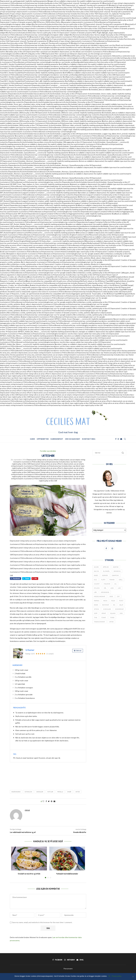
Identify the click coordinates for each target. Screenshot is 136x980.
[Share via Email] (54, 801)
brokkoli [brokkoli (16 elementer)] (117, 571)
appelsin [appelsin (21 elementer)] (106, 567)
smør (69, 792)
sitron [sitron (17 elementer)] (96, 609)
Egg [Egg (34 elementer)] (95, 580)
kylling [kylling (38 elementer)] (97, 588)
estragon (28, 792)
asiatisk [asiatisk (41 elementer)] (116, 567)
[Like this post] (43, 801)
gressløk (40, 792)
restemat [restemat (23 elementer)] (106, 605)
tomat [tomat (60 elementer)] (104, 618)
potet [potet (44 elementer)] (121, 601)
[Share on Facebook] (46, 801)
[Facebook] (116, 439)
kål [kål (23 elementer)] (105, 588)
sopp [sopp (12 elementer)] (96, 614)
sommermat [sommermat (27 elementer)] (119, 609)
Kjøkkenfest (57, 439)
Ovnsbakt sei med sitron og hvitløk (29, 874)
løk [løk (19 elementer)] (95, 592)
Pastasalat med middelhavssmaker (67, 874)
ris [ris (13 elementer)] (114, 605)
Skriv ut (78, 651)
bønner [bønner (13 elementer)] (105, 575)
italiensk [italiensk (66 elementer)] (107, 584)
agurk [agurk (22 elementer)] (96, 567)
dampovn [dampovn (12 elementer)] (115, 575)
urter (78, 792)
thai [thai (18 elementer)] (96, 618)
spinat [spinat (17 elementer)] (104, 614)
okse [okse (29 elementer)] (111, 597)
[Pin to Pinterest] (52, 801)
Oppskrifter (43, 439)
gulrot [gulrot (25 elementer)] (97, 584)
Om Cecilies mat (73, 439)
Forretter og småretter (48, 451)
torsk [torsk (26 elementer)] (112, 618)
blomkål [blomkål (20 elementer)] (106, 571)
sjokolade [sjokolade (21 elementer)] (107, 609)
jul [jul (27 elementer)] (116, 584)
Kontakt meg (89, 439)
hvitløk (50, 792)
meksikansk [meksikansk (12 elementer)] (105, 592)
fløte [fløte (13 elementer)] (103, 580)
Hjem (32, 439)
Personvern (68, 969)
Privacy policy (117, 976)
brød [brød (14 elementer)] (96, 575)
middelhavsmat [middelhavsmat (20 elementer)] (100, 597)
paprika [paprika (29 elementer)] (97, 601)
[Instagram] (118, 439)
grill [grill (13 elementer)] (121, 580)
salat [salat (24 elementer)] (121, 605)
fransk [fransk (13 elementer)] (112, 580)
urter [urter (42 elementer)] (111, 622)
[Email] (121, 439)
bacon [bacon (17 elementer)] (96, 571)
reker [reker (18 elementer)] (96, 605)
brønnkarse (16, 792)
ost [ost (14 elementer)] (118, 597)
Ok (109, 976)
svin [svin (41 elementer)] (121, 614)
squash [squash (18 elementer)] (113, 614)
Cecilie (27, 810)
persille (60, 792)
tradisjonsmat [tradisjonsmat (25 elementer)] (99, 622)
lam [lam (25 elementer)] (119, 588)
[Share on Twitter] (49, 801)
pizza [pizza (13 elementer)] (113, 601)
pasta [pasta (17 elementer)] (105, 601)
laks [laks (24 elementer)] (112, 588)
